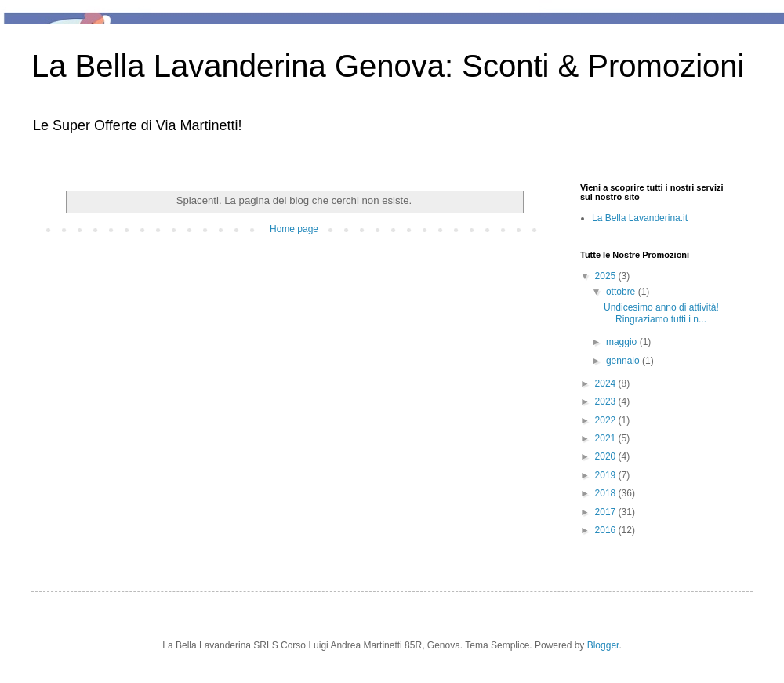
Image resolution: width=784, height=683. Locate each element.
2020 (607, 456)
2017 (607, 512)
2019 (607, 475)
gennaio (624, 361)
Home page (294, 229)
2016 (607, 530)
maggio (623, 342)
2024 (607, 383)
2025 (607, 276)
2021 (607, 438)
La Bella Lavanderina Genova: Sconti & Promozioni (388, 66)
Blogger (603, 645)
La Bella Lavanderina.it (640, 218)
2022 (607, 420)
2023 (607, 401)
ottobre (622, 292)
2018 (607, 493)
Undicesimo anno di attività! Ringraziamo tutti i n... (661, 313)
